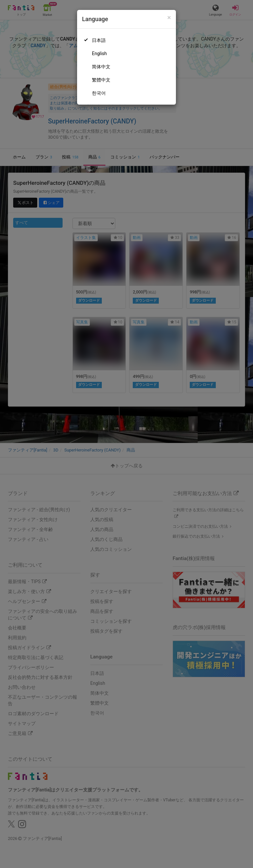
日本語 (99, 40)
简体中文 (101, 67)
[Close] (169, 18)
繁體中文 (101, 80)
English (99, 53)
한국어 (99, 93)
